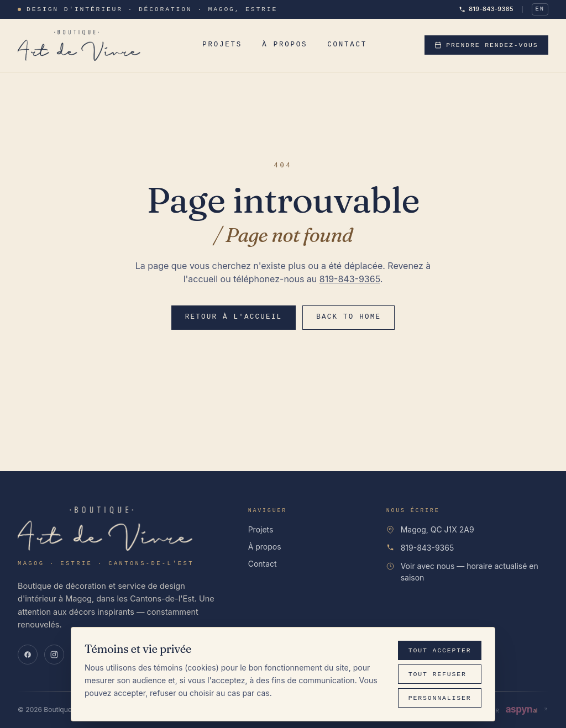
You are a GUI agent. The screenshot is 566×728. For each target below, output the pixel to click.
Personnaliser (440, 698)
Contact (347, 44)
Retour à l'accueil (234, 317)
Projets (222, 44)
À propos (285, 44)
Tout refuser (437, 674)
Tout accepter (440, 650)
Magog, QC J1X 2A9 (437, 529)
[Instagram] (54, 655)
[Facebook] (28, 655)
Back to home (348, 317)
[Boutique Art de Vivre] (82, 45)
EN (540, 9)
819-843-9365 (486, 9)
